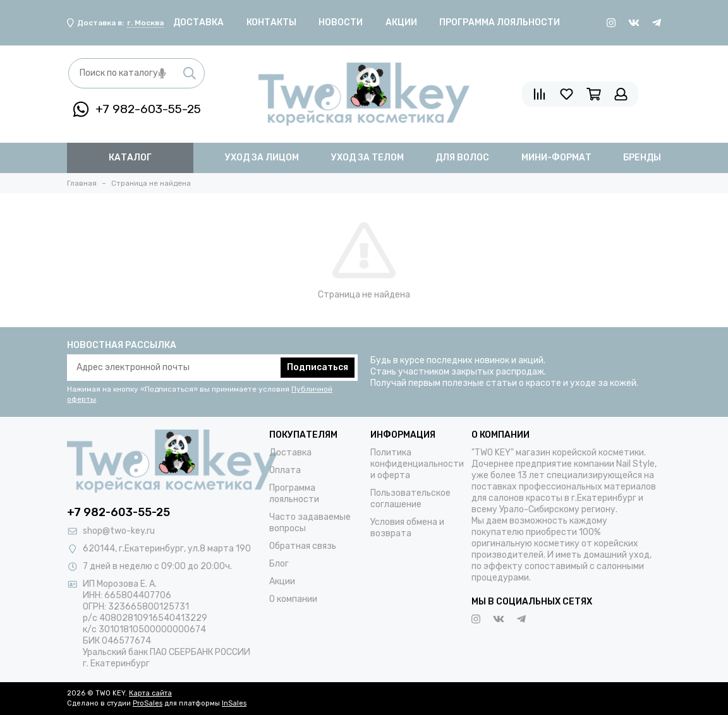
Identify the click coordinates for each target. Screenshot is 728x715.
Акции (401, 22)
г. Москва (145, 23)
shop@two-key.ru (119, 531)
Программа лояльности (500, 22)
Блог (279, 564)
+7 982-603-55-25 (137, 109)
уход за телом (367, 158)
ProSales (148, 703)
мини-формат (556, 158)
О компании (293, 599)
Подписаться (318, 367)
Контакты (271, 22)
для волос (462, 158)
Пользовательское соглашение (410, 499)
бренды (642, 158)
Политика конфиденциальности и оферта (417, 464)
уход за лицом (262, 158)
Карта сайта (150, 693)
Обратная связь (303, 546)
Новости (341, 22)
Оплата (285, 470)
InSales (234, 703)
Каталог (130, 158)
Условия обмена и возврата (407, 528)
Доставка (198, 22)
